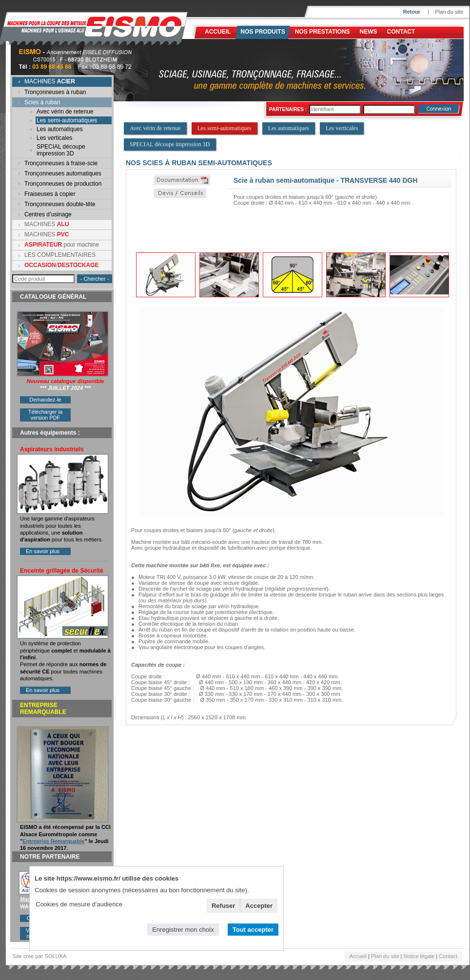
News (369, 32)
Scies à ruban (42, 102)
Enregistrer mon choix (183, 930)
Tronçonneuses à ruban (55, 92)
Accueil (218, 32)
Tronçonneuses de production (63, 184)
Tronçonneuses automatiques (63, 173)
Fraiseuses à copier (50, 194)
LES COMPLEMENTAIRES (60, 255)
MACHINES (50, 81)
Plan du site (449, 12)
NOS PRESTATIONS (323, 32)
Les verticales (54, 138)
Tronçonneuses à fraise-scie (61, 163)
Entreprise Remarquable (53, 841)
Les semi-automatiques (67, 120)
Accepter (259, 906)
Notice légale (419, 956)
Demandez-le (45, 400)
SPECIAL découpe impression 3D (61, 150)
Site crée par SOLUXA (39, 956)
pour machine (62, 245)
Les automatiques (60, 129)
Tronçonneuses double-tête (60, 204)
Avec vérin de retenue (65, 112)
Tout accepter (253, 930)
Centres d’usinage (48, 214)
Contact (401, 32)
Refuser (223, 906)
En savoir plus (43, 551)
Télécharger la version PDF (45, 415)
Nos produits (263, 32)
